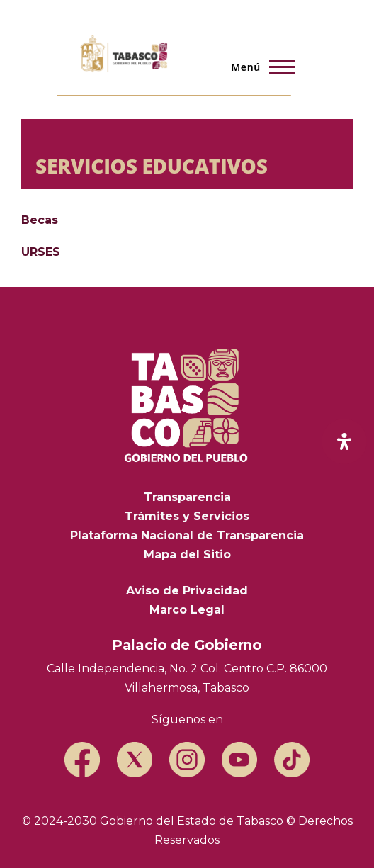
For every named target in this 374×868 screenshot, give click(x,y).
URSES (41, 252)
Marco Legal (187, 610)
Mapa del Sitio (187, 554)
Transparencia (187, 497)
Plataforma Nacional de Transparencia (187, 535)
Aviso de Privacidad (187, 591)
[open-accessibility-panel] (344, 441)
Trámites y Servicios (187, 516)
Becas (40, 220)
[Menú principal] (259, 67)
